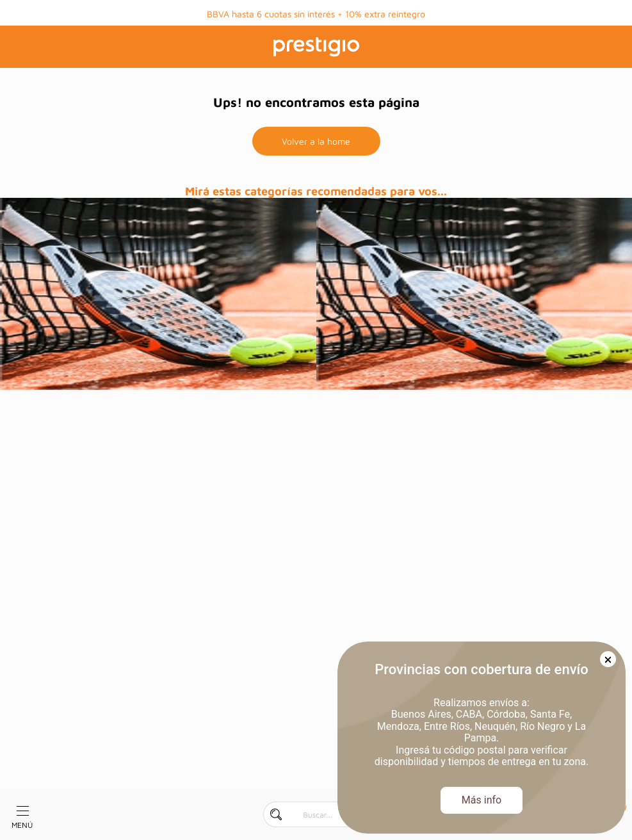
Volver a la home (316, 141)
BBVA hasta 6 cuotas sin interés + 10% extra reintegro (316, 14)
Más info (482, 800)
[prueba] (158, 294)
